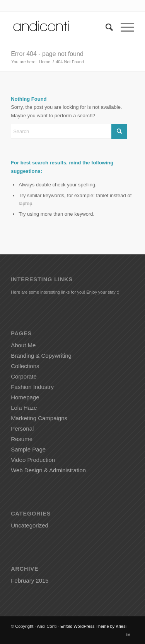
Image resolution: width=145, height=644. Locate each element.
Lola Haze (24, 408)
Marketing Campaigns (39, 418)
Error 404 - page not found (47, 54)
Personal (22, 428)
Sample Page (28, 449)
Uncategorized (30, 525)
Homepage (25, 397)
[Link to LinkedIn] (128, 634)
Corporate (24, 376)
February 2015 (30, 581)
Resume (22, 439)
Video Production (33, 460)
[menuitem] (105, 27)
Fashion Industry (32, 387)
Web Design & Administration (48, 470)
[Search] (105, 27)
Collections (25, 366)
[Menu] (124, 27)
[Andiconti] (60, 27)
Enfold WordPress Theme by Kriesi (93, 626)
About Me (23, 345)
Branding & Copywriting (41, 356)
